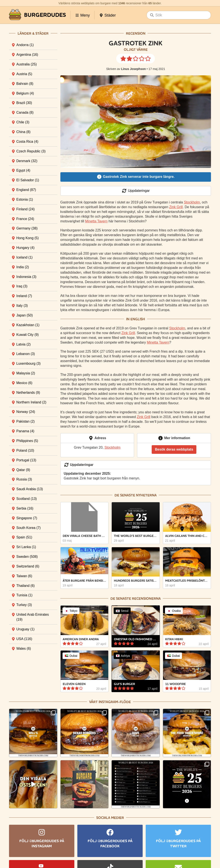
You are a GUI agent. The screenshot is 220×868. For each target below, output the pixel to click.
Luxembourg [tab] (28, 363)
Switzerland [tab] (28, 566)
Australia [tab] (27, 64)
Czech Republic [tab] (31, 151)
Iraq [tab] (22, 286)
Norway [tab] (26, 412)
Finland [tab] (25, 209)
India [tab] (23, 267)
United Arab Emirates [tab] (33, 617)
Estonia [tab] (25, 199)
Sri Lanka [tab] (26, 547)
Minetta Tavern (96, 221)
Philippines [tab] (27, 441)
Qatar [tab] (23, 470)
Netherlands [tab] (28, 393)
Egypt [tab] (23, 170)
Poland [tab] (25, 450)
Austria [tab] (24, 74)
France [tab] (25, 219)
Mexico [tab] (24, 383)
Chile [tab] (23, 122)
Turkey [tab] (24, 605)
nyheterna (146, 495)
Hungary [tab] (25, 248)
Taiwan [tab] (24, 576)
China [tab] (23, 132)
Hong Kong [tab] (27, 238)
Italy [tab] (22, 306)
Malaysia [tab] (26, 373)
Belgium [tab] (25, 93)
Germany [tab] (27, 228)
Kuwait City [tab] (27, 335)
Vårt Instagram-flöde (110, 702)
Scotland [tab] (27, 499)
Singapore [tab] (27, 518)
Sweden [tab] (27, 557)
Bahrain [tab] (25, 84)
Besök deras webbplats (174, 449)
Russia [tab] (24, 479)
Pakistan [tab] (25, 421)
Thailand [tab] (25, 586)
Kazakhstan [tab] (28, 325)
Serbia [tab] (25, 508)
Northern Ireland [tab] (31, 402)
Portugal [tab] (26, 460)
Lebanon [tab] (26, 354)
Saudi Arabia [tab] (30, 489)
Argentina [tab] (27, 55)
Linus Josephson (133, 69)
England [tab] (26, 190)
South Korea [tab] (28, 528)
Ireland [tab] (24, 296)
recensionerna (146, 599)
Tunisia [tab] (24, 595)
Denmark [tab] (27, 161)
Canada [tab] (25, 112)
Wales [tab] (24, 649)
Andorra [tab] (25, 45)
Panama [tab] (25, 431)
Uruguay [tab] (25, 629)
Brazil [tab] (24, 103)
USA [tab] (24, 639)
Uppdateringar (136, 191)
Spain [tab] (24, 537)
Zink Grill (176, 207)
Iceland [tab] (24, 257)
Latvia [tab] (24, 344)
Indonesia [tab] (26, 277)
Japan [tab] (25, 315)
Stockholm (192, 202)
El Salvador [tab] (28, 180)
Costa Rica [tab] (27, 142)
